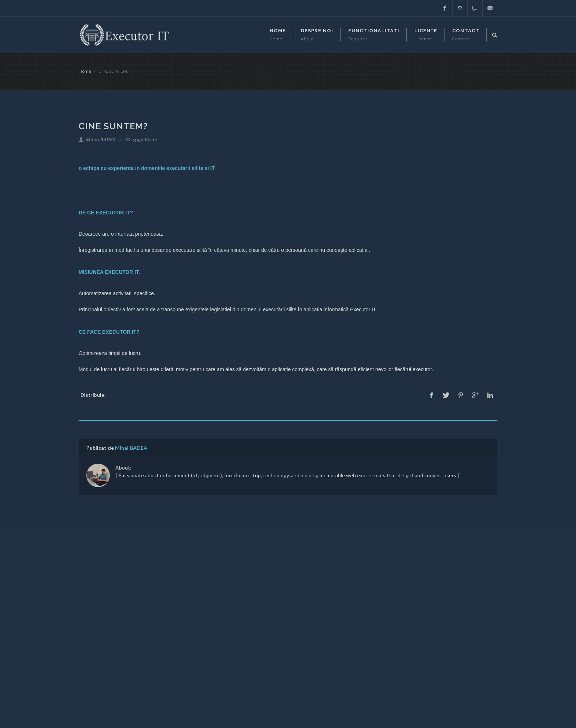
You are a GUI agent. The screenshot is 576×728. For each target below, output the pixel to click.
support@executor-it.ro (113, 609)
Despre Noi (242, 586)
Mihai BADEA (97, 140)
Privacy (238, 607)
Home (85, 71)
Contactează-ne (248, 618)
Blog (235, 596)
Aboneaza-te (390, 633)
